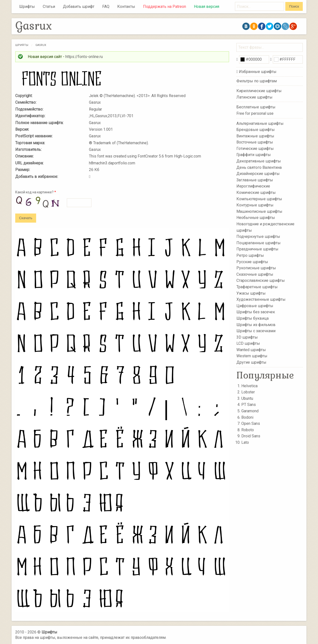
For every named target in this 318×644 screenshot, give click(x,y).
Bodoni (247, 417)
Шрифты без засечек (256, 312)
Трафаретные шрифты (257, 287)
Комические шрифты (256, 193)
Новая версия (207, 7)
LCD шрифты (248, 343)
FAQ (106, 7)
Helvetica (249, 386)
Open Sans (251, 423)
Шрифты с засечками (256, 331)
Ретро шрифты (250, 255)
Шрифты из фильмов (256, 324)
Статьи (49, 7)
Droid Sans (251, 436)
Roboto (248, 430)
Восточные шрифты (255, 142)
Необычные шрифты (256, 218)
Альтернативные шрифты (260, 123)
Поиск (294, 6)
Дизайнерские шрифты (258, 174)
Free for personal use (255, 113)
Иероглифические (253, 186)
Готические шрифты (255, 149)
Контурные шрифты (255, 205)
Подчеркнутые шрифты (258, 236)
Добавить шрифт (79, 7)
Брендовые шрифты (256, 130)
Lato (245, 442)
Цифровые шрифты (255, 306)
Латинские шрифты (254, 97)
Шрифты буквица (253, 318)
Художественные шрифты (261, 299)
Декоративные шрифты (259, 161)
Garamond (250, 411)
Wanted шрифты (251, 350)
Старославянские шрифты (261, 280)
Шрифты (27, 7)
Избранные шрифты (258, 72)
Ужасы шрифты (251, 293)
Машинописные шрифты (259, 211)
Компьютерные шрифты (259, 199)
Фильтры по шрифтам (257, 81)
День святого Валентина (259, 167)
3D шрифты (247, 337)
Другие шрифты (251, 362)
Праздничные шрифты (257, 249)
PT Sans (249, 405)
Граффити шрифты (254, 155)
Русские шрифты (252, 262)
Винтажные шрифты (255, 136)
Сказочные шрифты (255, 274)
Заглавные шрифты (255, 180)
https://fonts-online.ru (84, 57)
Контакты (126, 7)
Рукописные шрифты (256, 268)
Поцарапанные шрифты (259, 243)
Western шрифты (252, 356)
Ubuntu (247, 398)
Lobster (248, 392)
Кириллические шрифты (259, 91)
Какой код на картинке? (36, 192)
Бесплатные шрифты (256, 107)
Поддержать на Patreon (165, 7)
